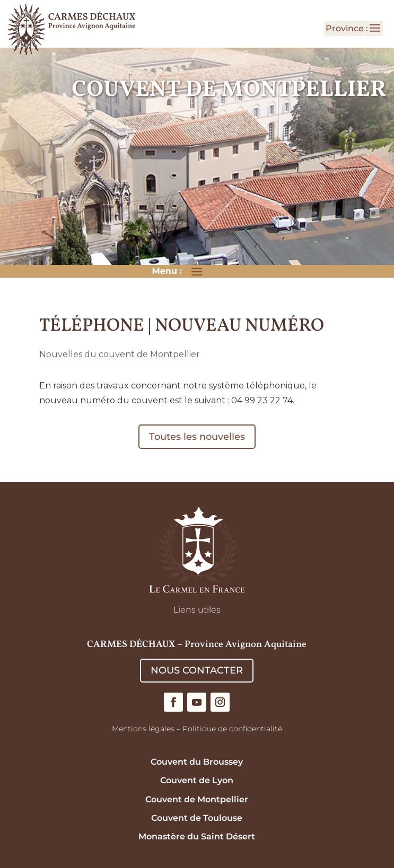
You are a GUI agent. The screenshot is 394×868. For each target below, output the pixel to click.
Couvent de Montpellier (197, 799)
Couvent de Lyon (197, 780)
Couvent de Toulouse (197, 818)
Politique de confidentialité (232, 729)
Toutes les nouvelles (197, 437)
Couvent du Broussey (197, 762)
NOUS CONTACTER (197, 670)
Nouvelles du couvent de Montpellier (120, 354)
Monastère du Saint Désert (197, 836)
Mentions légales (143, 729)
